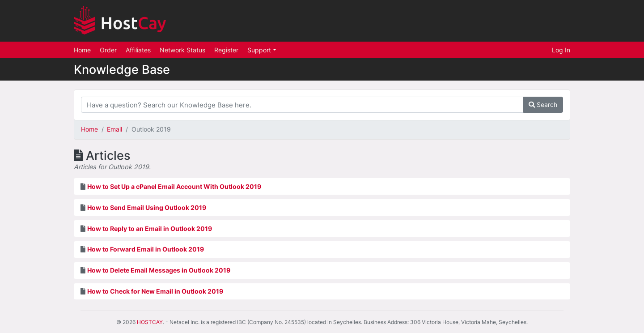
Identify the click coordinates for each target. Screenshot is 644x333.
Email (114, 129)
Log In (561, 50)
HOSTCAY (150, 322)
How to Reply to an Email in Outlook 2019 (150, 228)
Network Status (182, 50)
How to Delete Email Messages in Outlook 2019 (159, 270)
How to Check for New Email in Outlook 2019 (155, 291)
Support (260, 50)
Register (226, 50)
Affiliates (138, 50)
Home (82, 50)
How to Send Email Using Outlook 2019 (147, 207)
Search (543, 105)
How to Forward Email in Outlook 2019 (146, 249)
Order (108, 50)
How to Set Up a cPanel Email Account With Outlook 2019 (174, 186)
